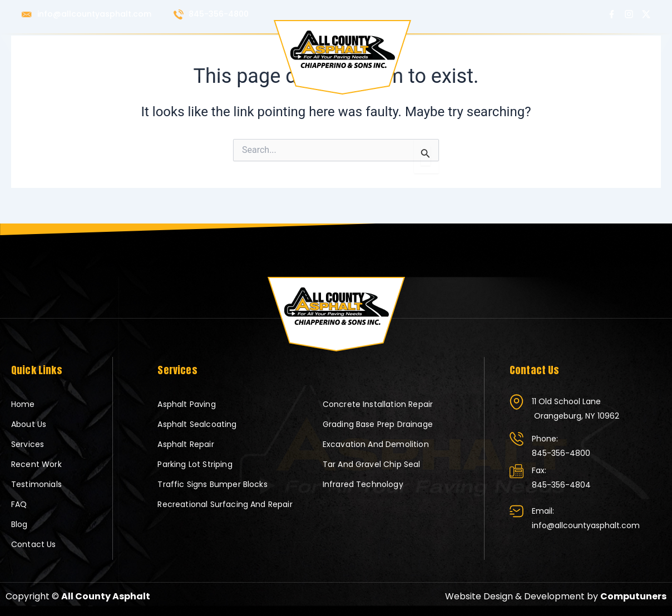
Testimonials (465, 51)
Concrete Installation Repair (378, 404)
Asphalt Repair (186, 444)
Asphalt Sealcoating (197, 424)
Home (54, 51)
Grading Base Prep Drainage (378, 424)
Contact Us (599, 51)
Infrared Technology (363, 484)
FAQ (516, 51)
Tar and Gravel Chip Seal (372, 464)
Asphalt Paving (186, 404)
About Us (99, 51)
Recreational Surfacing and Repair (225, 504)
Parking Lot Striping (195, 464)
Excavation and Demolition (376, 444)
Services (151, 51)
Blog (549, 51)
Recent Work (210, 51)
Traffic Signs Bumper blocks (212, 484)
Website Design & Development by (556, 596)
